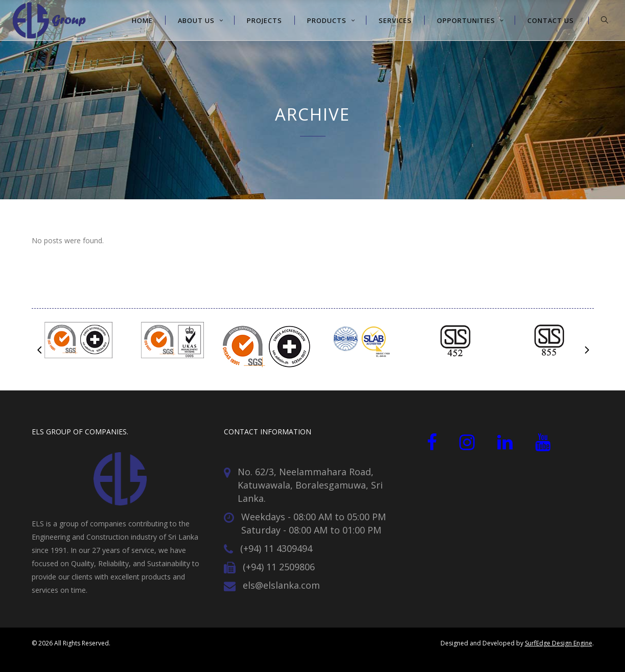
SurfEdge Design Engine (559, 643)
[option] (79, 342)
